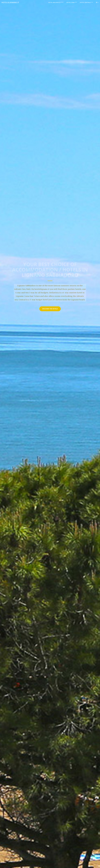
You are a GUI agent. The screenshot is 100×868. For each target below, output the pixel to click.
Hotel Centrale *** (86, 2)
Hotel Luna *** (72, 2)
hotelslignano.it (10, 2)
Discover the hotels (50, 309)
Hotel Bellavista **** (56, 2)
